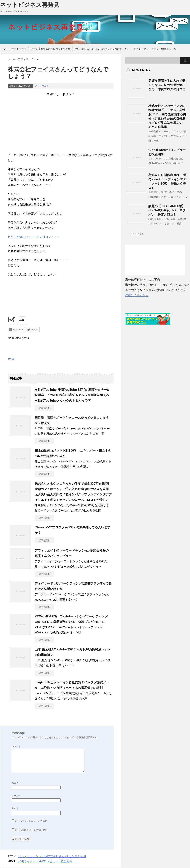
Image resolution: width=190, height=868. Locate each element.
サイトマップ (19, 49)
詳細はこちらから (137, 295)
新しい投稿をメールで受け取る (31, 830)
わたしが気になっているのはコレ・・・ (34, 237)
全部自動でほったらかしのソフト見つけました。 (102, 49)
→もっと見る (137, 234)
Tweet (12, 359)
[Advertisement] (61, 123)
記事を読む (44, 408)
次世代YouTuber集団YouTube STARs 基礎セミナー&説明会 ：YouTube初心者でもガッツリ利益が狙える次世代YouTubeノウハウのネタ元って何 (72, 395)
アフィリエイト (43, 86)
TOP (5, 49)
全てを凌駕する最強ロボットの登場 (50, 49)
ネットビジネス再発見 (30, 5)
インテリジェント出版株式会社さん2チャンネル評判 (52, 856)
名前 (15, 783)
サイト (15, 808)
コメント (16, 747)
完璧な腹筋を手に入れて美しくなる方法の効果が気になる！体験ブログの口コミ (167, 85)
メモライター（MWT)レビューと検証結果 (45, 861)
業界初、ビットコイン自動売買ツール (155, 49)
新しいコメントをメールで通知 (31, 821)
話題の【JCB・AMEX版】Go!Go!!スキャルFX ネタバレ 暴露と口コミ (167, 210)
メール (16, 796)
